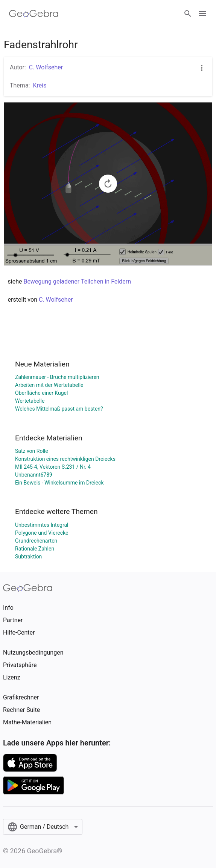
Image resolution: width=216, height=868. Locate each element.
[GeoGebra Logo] (34, 14)
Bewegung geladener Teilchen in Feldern (77, 281)
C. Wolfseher (46, 67)
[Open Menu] (202, 14)
